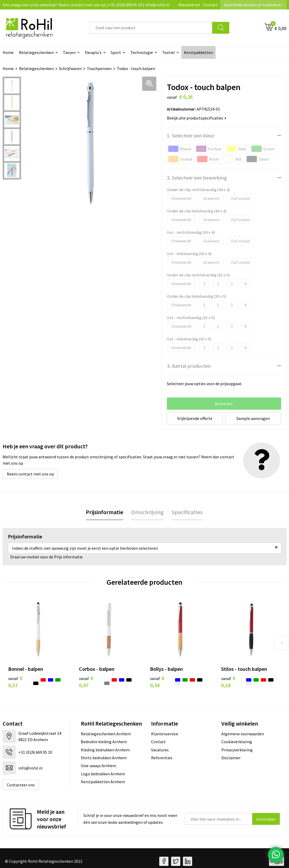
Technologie (142, 52)
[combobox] (151, 28)
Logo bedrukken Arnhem (103, 774)
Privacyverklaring (237, 750)
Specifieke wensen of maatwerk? (253, 5)
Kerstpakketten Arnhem (103, 782)
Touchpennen (99, 68)
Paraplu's (93, 52)
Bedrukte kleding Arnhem (104, 742)
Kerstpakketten (198, 52)
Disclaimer (231, 758)
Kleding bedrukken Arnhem (105, 750)
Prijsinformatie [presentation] (104, 512)
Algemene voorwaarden (243, 734)
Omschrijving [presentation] (147, 512)
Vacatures (160, 750)
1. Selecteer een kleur (191, 135)
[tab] (104, 512)
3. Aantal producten (189, 366)
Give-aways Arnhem (98, 766)
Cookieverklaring (237, 742)
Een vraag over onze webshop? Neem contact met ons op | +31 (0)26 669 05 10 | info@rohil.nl (86, 5)
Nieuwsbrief (189, 5)
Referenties (162, 758)
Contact (210, 5)
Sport (116, 52)
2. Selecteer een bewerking (197, 178)
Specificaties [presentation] (187, 512)
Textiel (168, 52)
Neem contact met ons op (30, 474)
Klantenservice (165, 734)
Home (8, 68)
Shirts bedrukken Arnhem (104, 758)
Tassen (69, 52)
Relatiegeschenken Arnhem (106, 734)
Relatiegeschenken (36, 52)
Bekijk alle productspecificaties (197, 118)
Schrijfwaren (70, 68)
